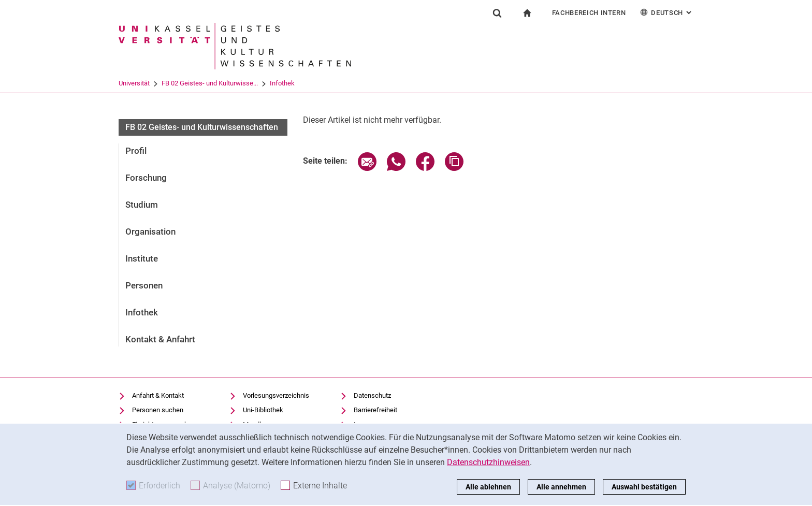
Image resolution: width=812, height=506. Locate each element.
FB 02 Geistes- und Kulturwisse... (210, 83)
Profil (136, 151)
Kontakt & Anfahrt (160, 339)
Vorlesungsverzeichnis (276, 395)
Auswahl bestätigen (644, 487)
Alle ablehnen (488, 487)
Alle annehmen (561, 487)
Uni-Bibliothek (263, 410)
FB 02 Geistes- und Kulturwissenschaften (202, 127)
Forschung (146, 178)
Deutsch (667, 12)
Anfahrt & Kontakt (158, 395)
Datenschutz (372, 395)
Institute (142, 258)
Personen (144, 285)
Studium (142, 205)
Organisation (150, 232)
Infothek (282, 83)
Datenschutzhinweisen (488, 462)
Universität (134, 83)
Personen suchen (158, 410)
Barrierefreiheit (375, 410)
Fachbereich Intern (589, 13)
